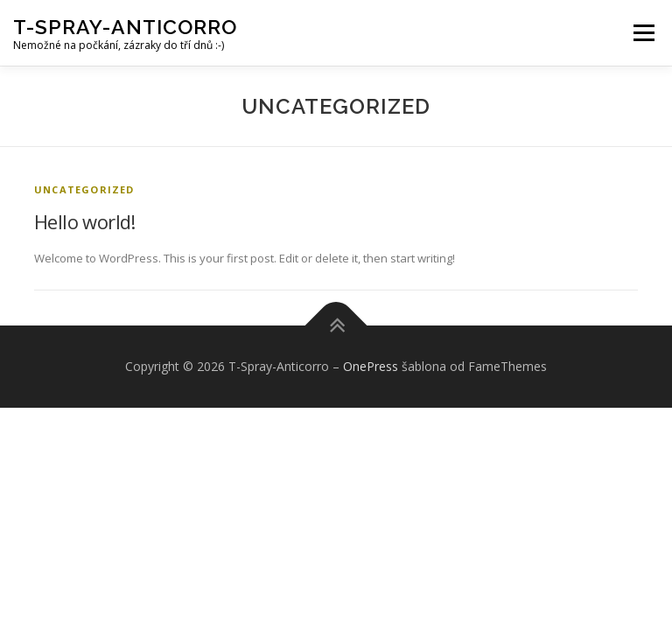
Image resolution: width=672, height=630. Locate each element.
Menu (644, 32)
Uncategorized (84, 189)
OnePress (371, 366)
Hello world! (85, 221)
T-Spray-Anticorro (125, 27)
